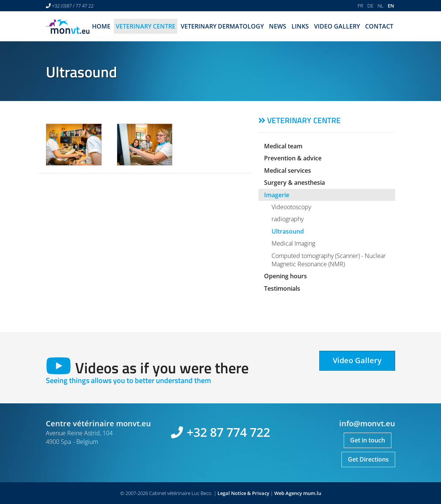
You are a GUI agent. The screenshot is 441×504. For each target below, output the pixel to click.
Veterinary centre (146, 26)
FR (360, 6)
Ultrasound (288, 231)
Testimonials (282, 288)
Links (300, 26)
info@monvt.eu (367, 423)
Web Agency (288, 493)
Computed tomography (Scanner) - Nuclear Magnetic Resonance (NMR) (329, 260)
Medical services (288, 171)
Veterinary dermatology (222, 26)
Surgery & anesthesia (295, 183)
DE (370, 6)
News (278, 26)
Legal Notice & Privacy (243, 493)
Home (101, 26)
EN (391, 6)
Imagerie (277, 195)
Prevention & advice (293, 158)
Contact (379, 26)
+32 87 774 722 (228, 432)
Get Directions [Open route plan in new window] (368, 459)
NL (381, 6)
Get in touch (368, 440)
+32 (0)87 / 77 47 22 (73, 6)
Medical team (283, 146)
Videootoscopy (291, 207)
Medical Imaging (293, 243)
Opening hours (285, 276)
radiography (288, 219)
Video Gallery (337, 26)
